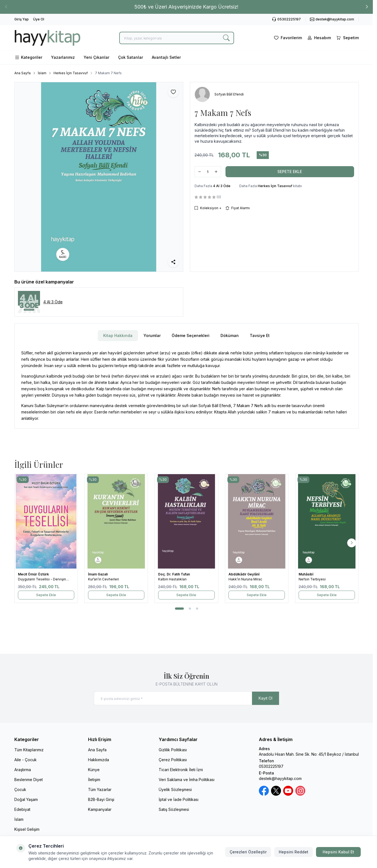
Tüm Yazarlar (100, 789)
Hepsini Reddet (294, 852)
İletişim (94, 780)
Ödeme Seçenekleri (191, 335)
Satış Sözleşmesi (174, 809)
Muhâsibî (306, 574)
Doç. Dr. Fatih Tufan (174, 574)
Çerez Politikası (173, 760)
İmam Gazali (98, 574)
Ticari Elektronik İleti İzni (181, 770)
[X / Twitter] (276, 791)
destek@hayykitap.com (280, 778)
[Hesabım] (319, 38)
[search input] (177, 38)
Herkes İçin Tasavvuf (71, 73)
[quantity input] (208, 172)
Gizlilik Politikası (173, 750)
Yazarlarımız (63, 57)
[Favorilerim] (287, 38)
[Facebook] (264, 791)
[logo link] (47, 38)
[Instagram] (300, 791)
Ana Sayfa (22, 73)
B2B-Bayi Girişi (101, 799)
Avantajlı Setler (166, 57)
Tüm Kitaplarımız (29, 750)
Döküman (230, 335)
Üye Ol (39, 19)
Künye (94, 770)
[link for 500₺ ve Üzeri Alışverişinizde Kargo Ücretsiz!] (186, 7)
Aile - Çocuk (26, 760)
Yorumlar (152, 335)
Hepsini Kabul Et (338, 852)
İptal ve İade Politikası (179, 799)
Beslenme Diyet (29, 780)
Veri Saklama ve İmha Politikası (187, 780)
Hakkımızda (99, 760)
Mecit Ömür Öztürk (34, 574)
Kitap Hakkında (118, 335)
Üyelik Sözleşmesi (175, 789)
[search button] (226, 38)
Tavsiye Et (260, 335)
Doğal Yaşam (26, 799)
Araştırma (23, 770)
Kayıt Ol (266, 698)
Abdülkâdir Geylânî (244, 574)
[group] (99, 177)
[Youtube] (288, 791)
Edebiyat (22, 809)
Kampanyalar (100, 809)
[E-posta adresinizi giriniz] (187, 698)
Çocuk (20, 789)
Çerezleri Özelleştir (248, 852)
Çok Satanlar (131, 57)
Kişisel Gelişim (27, 829)
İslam (42, 73)
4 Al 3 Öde (222, 186)
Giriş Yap (22, 19)
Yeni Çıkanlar (96, 57)
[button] (367, 7)
